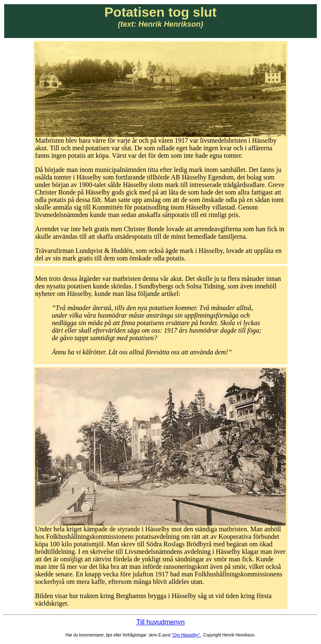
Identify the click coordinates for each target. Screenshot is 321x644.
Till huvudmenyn (160, 622)
